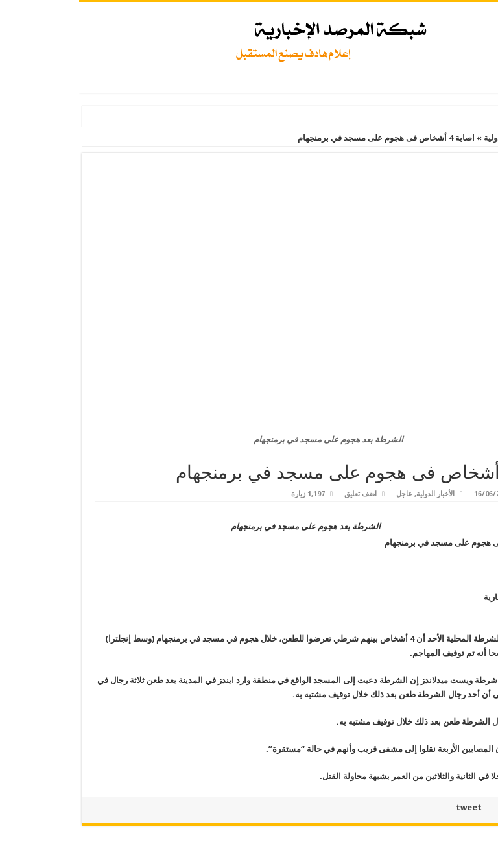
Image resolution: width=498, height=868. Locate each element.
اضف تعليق (281, 494)
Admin (463, 494)
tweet (390, 807)
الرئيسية (478, 138)
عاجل (325, 494)
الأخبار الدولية (428, 138)
